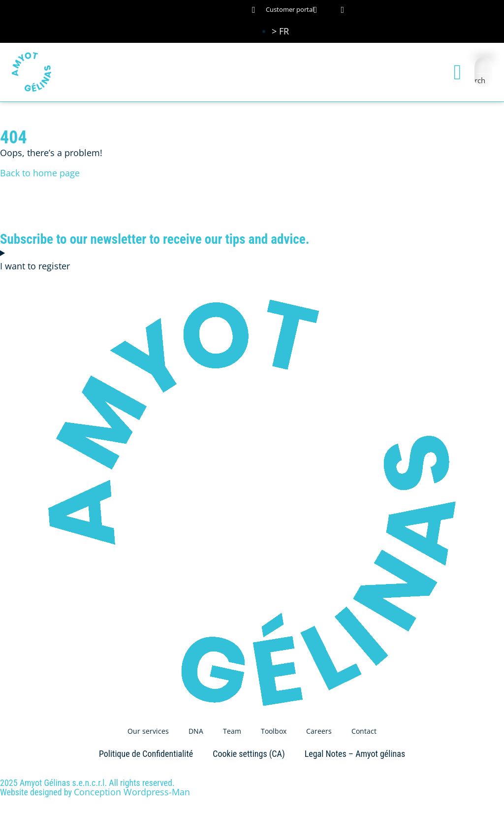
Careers (319, 731)
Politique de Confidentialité (146, 754)
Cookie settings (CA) (249, 754)
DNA (196, 731)
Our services (148, 731)
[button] (457, 72)
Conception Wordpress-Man (132, 792)
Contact (364, 731)
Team (232, 731)
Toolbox (274, 731)
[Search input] (484, 66)
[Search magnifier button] (483, 80)
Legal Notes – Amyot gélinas (355, 754)
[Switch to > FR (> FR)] (280, 31)
